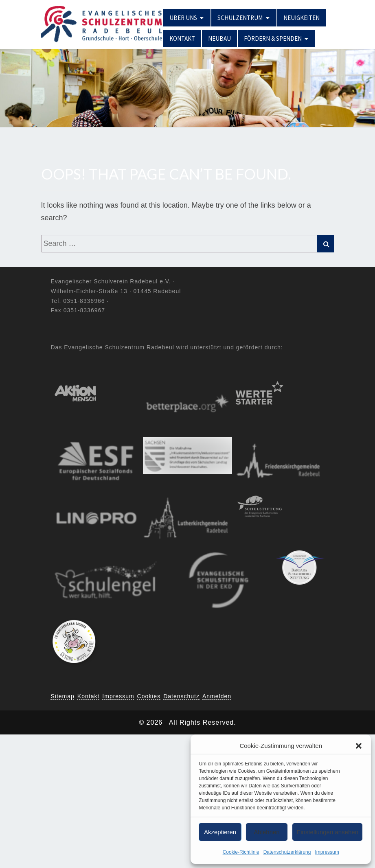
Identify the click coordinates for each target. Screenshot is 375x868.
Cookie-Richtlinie (241, 852)
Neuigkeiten (302, 18)
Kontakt (182, 38)
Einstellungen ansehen (327, 832)
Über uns (183, 18)
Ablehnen (266, 832)
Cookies (149, 696)
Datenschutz (181, 696)
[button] (359, 746)
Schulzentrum (240, 18)
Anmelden (217, 696)
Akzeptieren (220, 832)
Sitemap (63, 696)
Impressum (327, 852)
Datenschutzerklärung (287, 852)
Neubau (219, 38)
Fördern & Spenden (273, 38)
